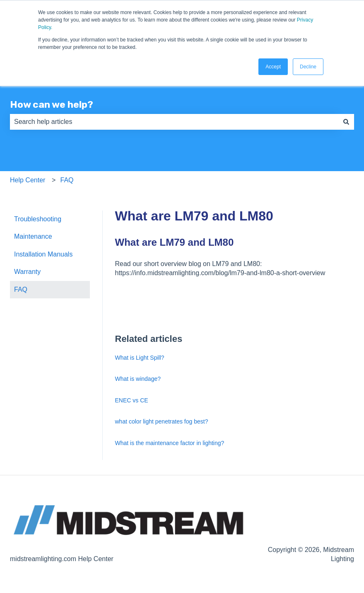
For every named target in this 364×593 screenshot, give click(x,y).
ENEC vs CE (132, 400)
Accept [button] (273, 67)
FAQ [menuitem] (21, 289)
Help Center (28, 180)
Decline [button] (308, 67)
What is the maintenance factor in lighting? (170, 443)
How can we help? (52, 104)
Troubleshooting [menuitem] (38, 219)
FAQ (67, 180)
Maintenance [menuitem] (33, 236)
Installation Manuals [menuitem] (43, 254)
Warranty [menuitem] (27, 272)
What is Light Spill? (140, 358)
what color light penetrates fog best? (162, 421)
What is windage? (138, 379)
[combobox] (174, 122)
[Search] (346, 122)
